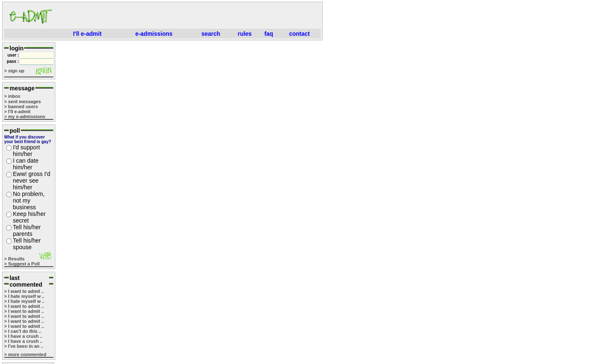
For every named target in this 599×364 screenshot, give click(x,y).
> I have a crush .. (23, 336)
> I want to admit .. (24, 291)
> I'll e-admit (17, 111)
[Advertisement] (190, 16)
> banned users (21, 106)
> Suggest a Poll (22, 264)
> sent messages (22, 102)
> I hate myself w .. (24, 296)
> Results (14, 259)
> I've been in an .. (24, 346)
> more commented (25, 354)
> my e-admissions (25, 116)
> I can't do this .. (23, 331)
